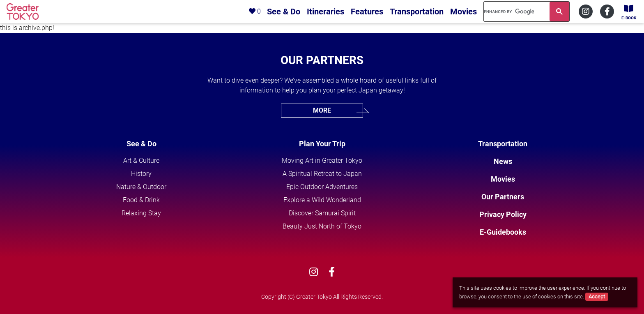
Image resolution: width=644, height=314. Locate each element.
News (503, 161)
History (141, 174)
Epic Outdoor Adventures (322, 187)
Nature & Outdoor (141, 187)
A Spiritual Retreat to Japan (322, 174)
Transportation (503, 144)
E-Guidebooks (503, 232)
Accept (597, 297)
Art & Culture (141, 160)
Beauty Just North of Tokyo (322, 226)
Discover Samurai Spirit (322, 213)
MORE (322, 110)
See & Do (141, 144)
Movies (503, 179)
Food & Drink (141, 200)
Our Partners (503, 197)
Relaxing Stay (141, 213)
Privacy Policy (503, 214)
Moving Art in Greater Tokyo (322, 160)
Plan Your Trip (322, 144)
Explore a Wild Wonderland (322, 200)
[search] (509, 12)
